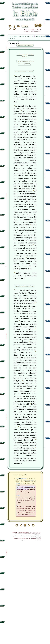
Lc (48, 36)
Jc (48, 321)
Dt (2, 68)
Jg (2, 100)
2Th (48, 220)
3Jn (48, 404)
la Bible (25, 13)
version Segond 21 (25, 19)
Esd (2, 231)
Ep (48, 153)
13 (27, 36)
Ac (48, 70)
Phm (48, 287)
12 (25, 36)
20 (40, 36)
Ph (48, 170)
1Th (48, 203)
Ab (2, 491)
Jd (48, 421)
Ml (2, 622)
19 (38, 36)
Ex (2, 19)
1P (48, 337)
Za (2, 605)
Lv (2, 35)
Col (48, 187)
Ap (48, 438)
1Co (48, 103)
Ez (2, 410)
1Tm (48, 237)
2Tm (48, 254)
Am (2, 475)
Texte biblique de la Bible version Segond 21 (21, 532)
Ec (2, 328)
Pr (2, 312)
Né (2, 247)
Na (2, 540)
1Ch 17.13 (18, 486)
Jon (2, 508)
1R (2, 165)
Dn (2, 426)
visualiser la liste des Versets (25, 45)
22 (43, 36)
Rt (2, 117)
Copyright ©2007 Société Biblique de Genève (21, 536)
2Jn (48, 388)
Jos (2, 84)
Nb (2, 51)
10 (22, 36)
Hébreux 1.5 (19, 483)
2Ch (2, 214)
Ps (2, 296)
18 (36, 36)
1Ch (2, 198)
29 (14, 39)
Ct (2, 345)
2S (2, 149)
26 (9, 39)
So (2, 573)
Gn (2, 3)
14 (29, 36)
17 (34, 36)
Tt (48, 270)
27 (11, 39)
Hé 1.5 (18, 505)
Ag (2, 589)
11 (24, 36)
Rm (48, 86)
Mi (2, 524)
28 (12, 39)
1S (2, 133)
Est (2, 263)
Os (2, 442)
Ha (2, 557)
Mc (48, 19)
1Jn (48, 371)
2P (48, 354)
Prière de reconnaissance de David (24, 286)
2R (2, 182)
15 (30, 36)
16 (32, 36)
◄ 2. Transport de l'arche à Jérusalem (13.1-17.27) (26, 63)
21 (41, 36)
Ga (48, 136)
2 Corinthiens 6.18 (27, 480)
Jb (2, 280)
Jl (2, 459)
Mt (48, 3)
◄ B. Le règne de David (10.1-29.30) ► (26, 55)
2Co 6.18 (18, 495)
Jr (2, 377)
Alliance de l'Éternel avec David (24, 72)
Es (2, 361)
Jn (48, 53)
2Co (48, 120)
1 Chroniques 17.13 (21, 478)
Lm (2, 394)
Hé (48, 304)
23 (45, 36)
